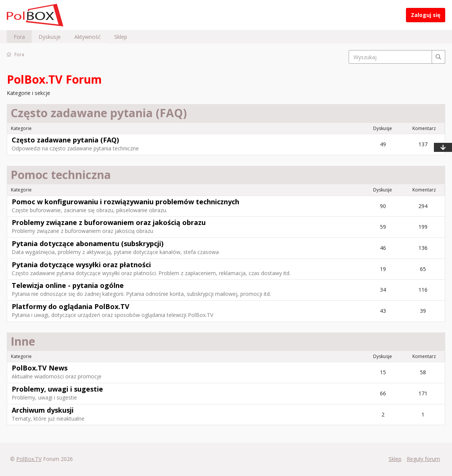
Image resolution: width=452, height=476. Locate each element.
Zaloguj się (426, 15)
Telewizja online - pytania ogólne (68, 285)
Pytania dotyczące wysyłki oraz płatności (81, 265)
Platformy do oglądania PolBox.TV (71, 306)
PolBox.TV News (40, 368)
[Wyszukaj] (438, 57)
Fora (19, 37)
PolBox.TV (29, 459)
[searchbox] (397, 57)
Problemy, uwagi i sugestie (57, 389)
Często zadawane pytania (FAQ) (65, 140)
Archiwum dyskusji (43, 410)
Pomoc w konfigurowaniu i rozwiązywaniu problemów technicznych (125, 202)
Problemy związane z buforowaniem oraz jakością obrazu (109, 222)
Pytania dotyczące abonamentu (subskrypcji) (88, 243)
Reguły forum (423, 459)
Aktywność (88, 37)
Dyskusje (50, 37)
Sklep (121, 37)
